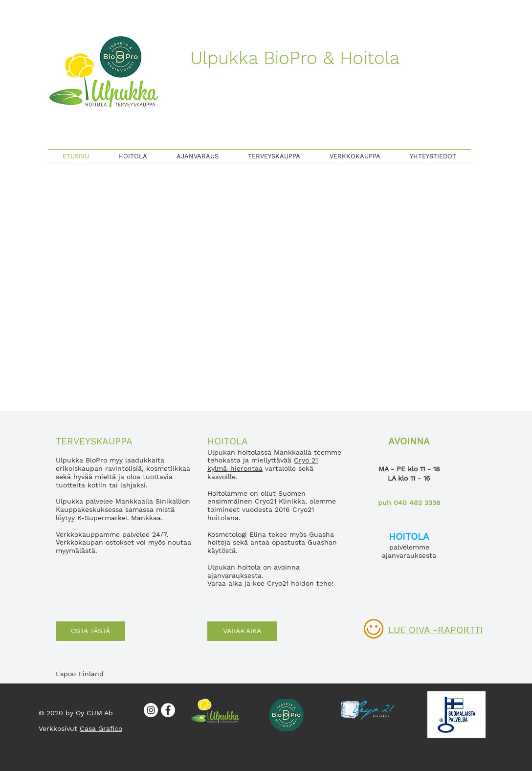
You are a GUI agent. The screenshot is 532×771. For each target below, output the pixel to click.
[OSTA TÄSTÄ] (90, 631)
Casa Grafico (101, 728)
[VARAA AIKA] (242, 631)
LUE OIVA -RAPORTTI (436, 630)
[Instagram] (151, 710)
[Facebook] (168, 710)
